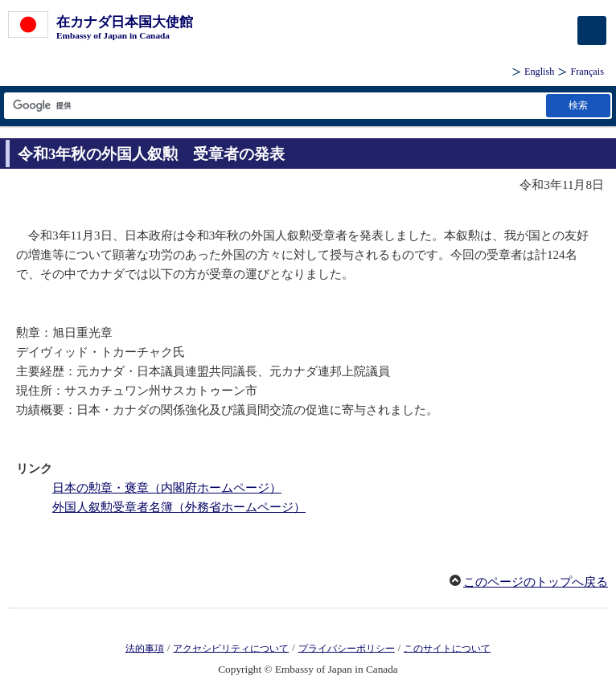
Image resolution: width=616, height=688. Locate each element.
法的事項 (145, 648)
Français (587, 72)
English (539, 72)
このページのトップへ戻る (536, 582)
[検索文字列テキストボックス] (274, 106)
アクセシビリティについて (231, 648)
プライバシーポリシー (347, 648)
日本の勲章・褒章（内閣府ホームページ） (167, 488)
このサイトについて (447, 648)
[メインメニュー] (592, 31)
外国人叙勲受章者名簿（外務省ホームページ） (179, 507)
